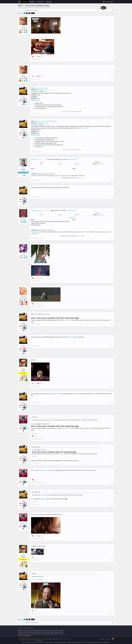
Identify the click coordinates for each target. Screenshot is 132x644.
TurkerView (35, 91)
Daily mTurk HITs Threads (30, 8)
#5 (112, 180)
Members (32, 2)
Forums (25, 2)
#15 (112, 463)
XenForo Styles (56, 639)
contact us (68, 320)
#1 (112, 59)
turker (23, 96)
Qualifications (35, 100)
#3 (112, 114)
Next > (33, 13)
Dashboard (45, 470)
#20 (112, 613)
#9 (112, 307)
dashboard (47, 314)
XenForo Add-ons (47, 639)
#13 (112, 403)
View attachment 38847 (37, 579)
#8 (112, 281)
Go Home (34, 433)
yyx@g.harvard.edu (83, 128)
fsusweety (23, 219)
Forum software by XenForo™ (30, 639)
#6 (112, 196)
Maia (23, 168)
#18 (112, 539)
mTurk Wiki (40, 2)
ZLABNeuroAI (42, 90)
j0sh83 (42, 8)
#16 (112, 482)
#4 (112, 152)
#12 (112, 386)
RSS (113, 639)
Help (107, 639)
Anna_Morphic (23, 425)
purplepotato (23, 297)
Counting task (38, 88)
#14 (112, 439)
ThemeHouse (39, 641)
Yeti (23, 254)
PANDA (46, 88)
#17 (112, 504)
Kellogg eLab (35, 159)
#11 (112, 346)
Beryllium (102, 639)
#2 (112, 79)
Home (19, 2)
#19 (112, 560)
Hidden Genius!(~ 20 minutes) (43, 121)
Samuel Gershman (43, 123)
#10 (112, 324)
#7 (112, 238)
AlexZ (23, 368)
